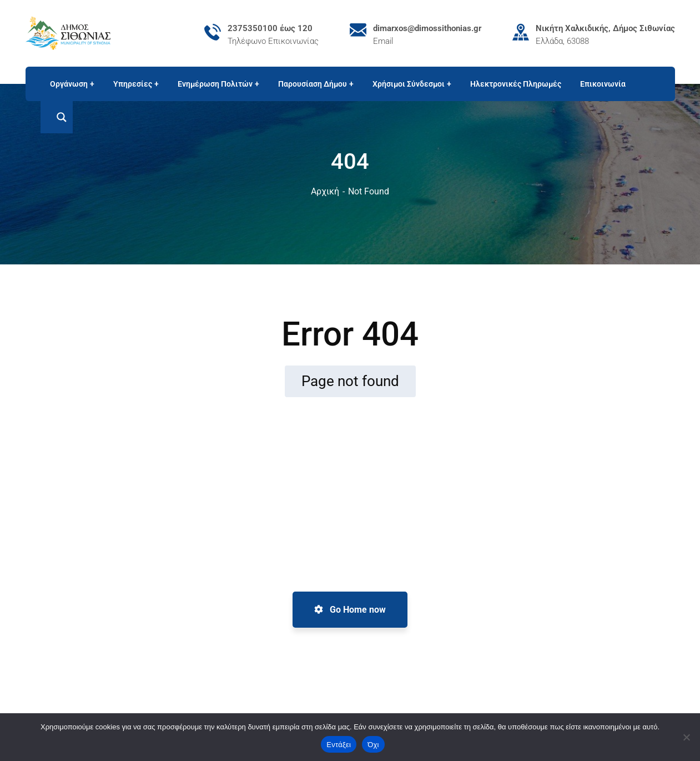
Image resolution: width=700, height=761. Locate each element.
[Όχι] (686, 737)
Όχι (373, 745)
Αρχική (325, 191)
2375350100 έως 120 (270, 28)
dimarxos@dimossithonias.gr (427, 28)
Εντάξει (339, 745)
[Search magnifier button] (57, 117)
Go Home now (350, 610)
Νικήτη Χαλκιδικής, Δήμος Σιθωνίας (605, 28)
